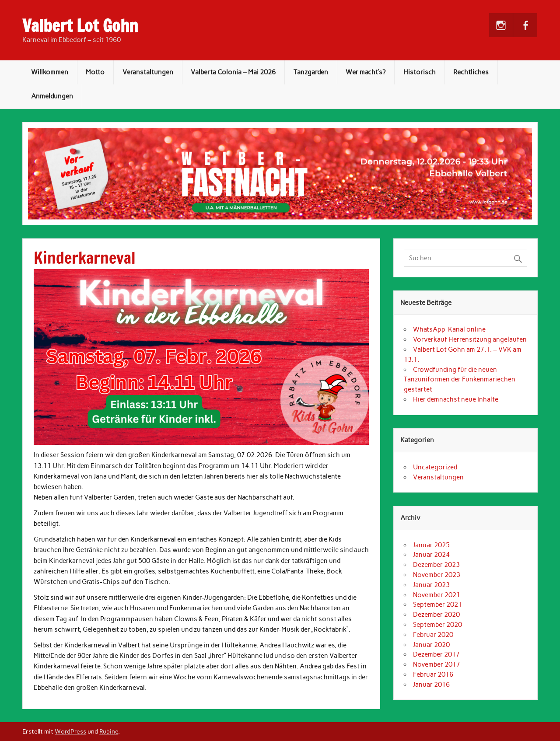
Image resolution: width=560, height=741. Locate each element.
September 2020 (437, 625)
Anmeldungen (52, 96)
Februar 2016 (433, 675)
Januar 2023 (431, 585)
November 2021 (437, 595)
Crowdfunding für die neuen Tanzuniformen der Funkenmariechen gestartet (460, 380)
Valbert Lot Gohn (80, 26)
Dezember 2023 (436, 565)
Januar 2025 (431, 545)
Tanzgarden (311, 72)
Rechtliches (471, 72)
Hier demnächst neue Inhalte (456, 399)
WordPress (70, 731)
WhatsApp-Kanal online (449, 329)
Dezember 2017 (436, 654)
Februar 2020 (433, 635)
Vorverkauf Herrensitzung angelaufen (470, 339)
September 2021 (437, 605)
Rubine (109, 731)
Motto (95, 72)
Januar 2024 (431, 555)
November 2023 (437, 575)
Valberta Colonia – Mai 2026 (233, 72)
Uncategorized (435, 467)
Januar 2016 (431, 685)
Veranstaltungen (148, 72)
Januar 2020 (431, 645)
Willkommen (50, 72)
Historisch (420, 72)
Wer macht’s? (366, 72)
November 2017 (437, 664)
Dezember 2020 (436, 615)
